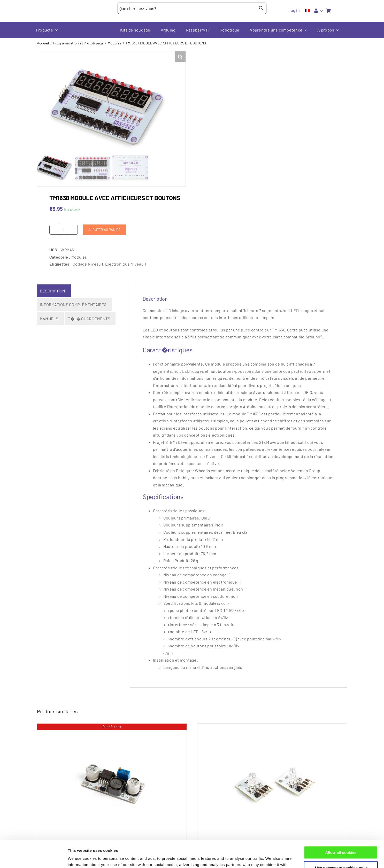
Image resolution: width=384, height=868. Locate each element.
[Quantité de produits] (64, 230)
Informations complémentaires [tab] (73, 304)
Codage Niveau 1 (88, 264)
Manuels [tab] (49, 319)
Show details (80, 858)
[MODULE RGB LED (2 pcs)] (272, 780)
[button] (180, 57)
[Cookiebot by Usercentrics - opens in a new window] (33, 858)
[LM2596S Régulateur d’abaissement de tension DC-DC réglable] (112, 780)
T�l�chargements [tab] (89, 319)
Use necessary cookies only (341, 840)
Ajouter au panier (104, 230)
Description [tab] (53, 291)
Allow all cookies (341, 825)
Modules (79, 257)
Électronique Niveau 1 (126, 264)
